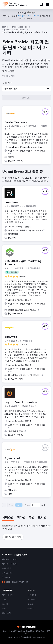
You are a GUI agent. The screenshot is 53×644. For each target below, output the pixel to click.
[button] (26, 89)
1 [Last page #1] (44, 505)
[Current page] (35, 505)
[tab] (8, 518)
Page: (27, 505)
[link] (41, 5)
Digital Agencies (20, 27)
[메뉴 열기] (47, 5)
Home (5, 27)
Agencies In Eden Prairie (14, 30)
